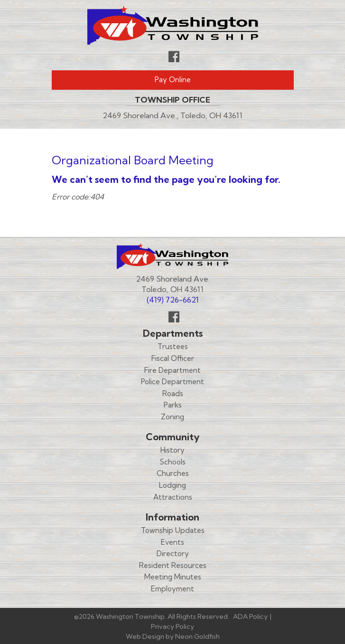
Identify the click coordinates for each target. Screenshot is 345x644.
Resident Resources (173, 565)
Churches (173, 473)
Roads (173, 393)
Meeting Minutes (173, 577)
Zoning (172, 417)
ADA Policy (250, 616)
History (172, 450)
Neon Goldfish (197, 636)
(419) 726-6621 (173, 300)
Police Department (172, 382)
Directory (173, 554)
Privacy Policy (172, 626)
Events (172, 542)
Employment (172, 589)
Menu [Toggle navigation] (266, 140)
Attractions (173, 497)
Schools (173, 462)
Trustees (173, 346)
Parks (173, 405)
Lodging (172, 485)
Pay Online (173, 80)
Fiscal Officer (173, 358)
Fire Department (172, 370)
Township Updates (173, 530)
